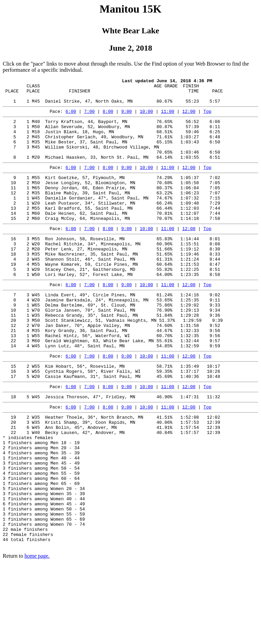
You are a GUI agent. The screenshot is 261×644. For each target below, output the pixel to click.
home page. (37, 635)
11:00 (168, 117)
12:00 (189, 117)
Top (207, 117)
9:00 (127, 117)
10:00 (146, 117)
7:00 (89, 117)
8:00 (108, 117)
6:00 (71, 117)
